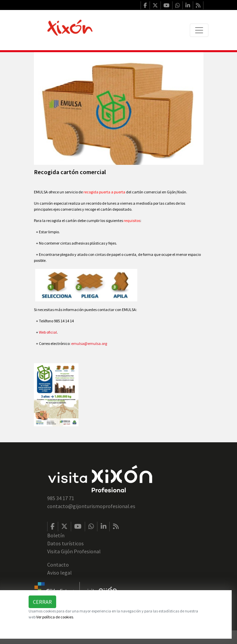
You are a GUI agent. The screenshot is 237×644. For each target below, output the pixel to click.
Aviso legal (59, 573)
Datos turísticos (65, 543)
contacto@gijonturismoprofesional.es (91, 506)
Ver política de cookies (55, 617)
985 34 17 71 (61, 498)
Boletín (56, 535)
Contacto (58, 565)
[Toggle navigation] (199, 30)
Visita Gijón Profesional (74, 551)
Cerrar (42, 602)
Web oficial (48, 332)
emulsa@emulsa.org (89, 343)
